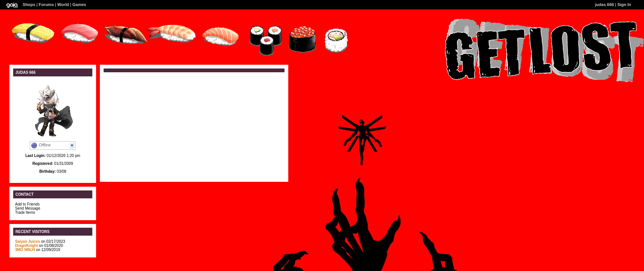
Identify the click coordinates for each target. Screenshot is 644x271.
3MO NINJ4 (25, 250)
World (63, 5)
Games (79, 5)
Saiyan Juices (28, 241)
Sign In (624, 5)
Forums (46, 5)
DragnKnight (27, 246)
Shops (29, 5)
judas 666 (604, 5)
